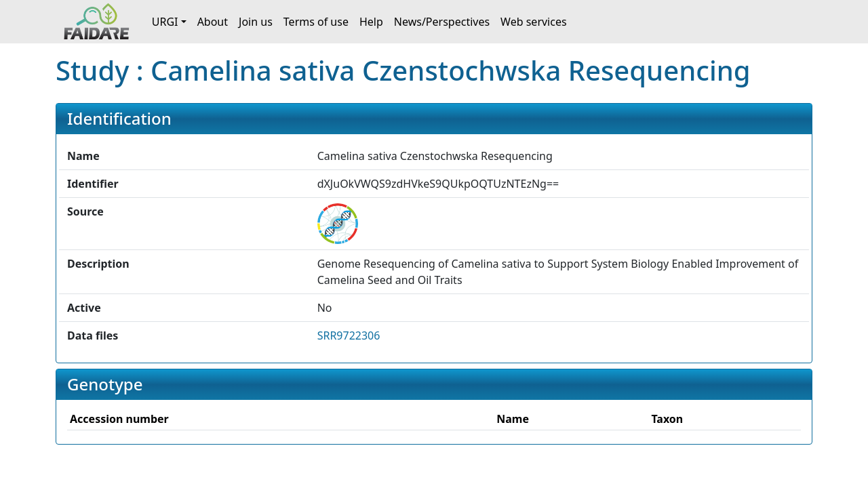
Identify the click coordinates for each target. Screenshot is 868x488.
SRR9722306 (349, 335)
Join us (256, 22)
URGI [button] (165, 22)
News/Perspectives (442, 22)
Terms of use (316, 22)
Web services (534, 22)
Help (371, 22)
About (213, 22)
